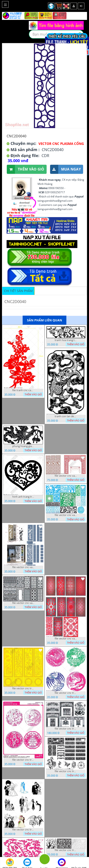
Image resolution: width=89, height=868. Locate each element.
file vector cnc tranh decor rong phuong (66, 693)
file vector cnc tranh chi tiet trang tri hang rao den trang (66, 850)
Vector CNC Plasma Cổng (61, 144)
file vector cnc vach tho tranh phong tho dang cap (66, 476)
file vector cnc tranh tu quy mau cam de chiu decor (23, 688)
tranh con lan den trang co (66, 416)
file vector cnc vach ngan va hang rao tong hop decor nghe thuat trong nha (66, 515)
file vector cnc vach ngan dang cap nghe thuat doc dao (66, 639)
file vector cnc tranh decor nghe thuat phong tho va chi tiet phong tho (66, 771)
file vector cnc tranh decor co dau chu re (23, 830)
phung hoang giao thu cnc (23, 446)
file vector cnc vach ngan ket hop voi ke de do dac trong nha (23, 567)
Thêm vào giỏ (26, 169)
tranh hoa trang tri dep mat (66, 340)
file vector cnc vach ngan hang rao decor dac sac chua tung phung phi (23, 603)
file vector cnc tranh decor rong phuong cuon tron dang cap (23, 760)
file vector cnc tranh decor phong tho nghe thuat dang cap (66, 729)
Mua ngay (65, 169)
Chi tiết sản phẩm (18, 291)
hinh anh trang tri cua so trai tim (23, 497)
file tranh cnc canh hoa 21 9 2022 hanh (23, 390)
